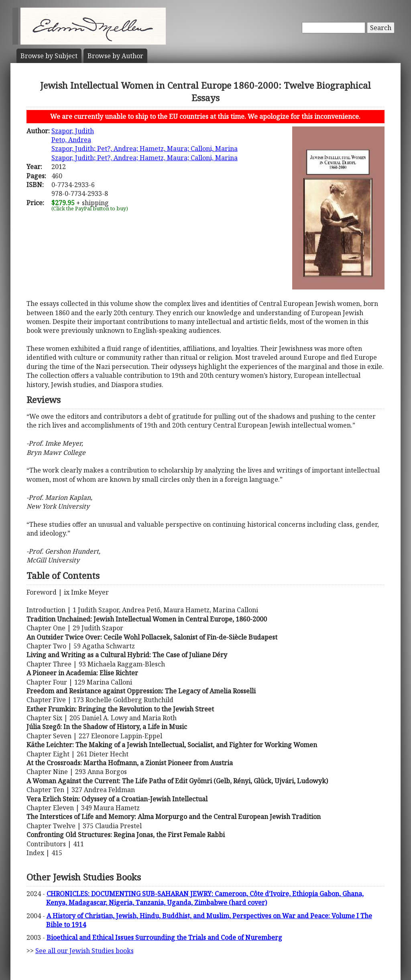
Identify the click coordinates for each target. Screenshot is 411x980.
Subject (49, 56)
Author (115, 56)
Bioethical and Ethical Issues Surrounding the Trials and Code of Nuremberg (164, 937)
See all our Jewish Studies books (84, 951)
